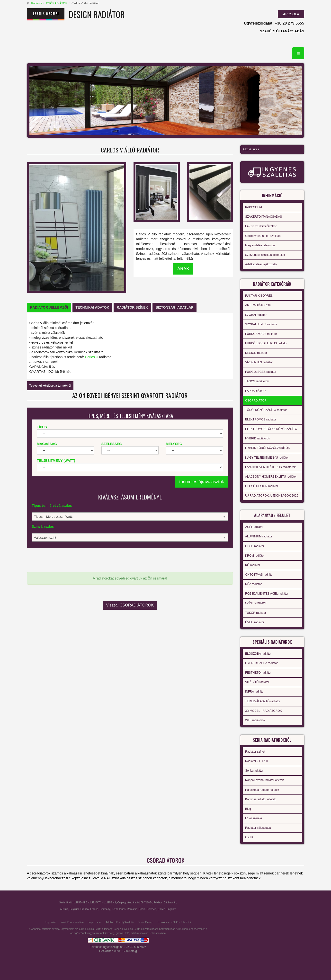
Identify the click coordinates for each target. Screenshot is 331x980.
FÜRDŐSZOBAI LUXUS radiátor (266, 343)
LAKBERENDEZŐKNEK (261, 226)
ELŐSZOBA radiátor (258, 654)
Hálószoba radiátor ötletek (262, 790)
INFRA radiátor (255, 692)
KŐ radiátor (253, 565)
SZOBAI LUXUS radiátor (261, 324)
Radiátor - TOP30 (257, 761)
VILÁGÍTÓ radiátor (257, 682)
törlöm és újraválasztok (202, 482)
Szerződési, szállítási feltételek (265, 255)
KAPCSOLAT (291, 14)
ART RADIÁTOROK (258, 305)
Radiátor (37, 3)
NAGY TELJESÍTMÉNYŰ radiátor (267, 458)
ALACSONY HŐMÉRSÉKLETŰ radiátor (271, 477)
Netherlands (119, 909)
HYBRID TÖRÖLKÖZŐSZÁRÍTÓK (268, 448)
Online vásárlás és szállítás (263, 236)
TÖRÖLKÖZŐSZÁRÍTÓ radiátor (266, 410)
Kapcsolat (51, 922)
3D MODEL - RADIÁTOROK (264, 711)
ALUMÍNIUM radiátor (259, 536)
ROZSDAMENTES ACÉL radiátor (267, 594)
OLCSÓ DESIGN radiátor (262, 486)
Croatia (84, 909)
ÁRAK (183, 269)
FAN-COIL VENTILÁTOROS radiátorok (270, 467)
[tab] (49, 307)
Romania (132, 909)
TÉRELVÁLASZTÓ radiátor (263, 701)
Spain (142, 909)
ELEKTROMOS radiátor (261, 419)
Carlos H (91, 357)
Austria (64, 909)
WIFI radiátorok (255, 720)
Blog (248, 809)
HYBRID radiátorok (258, 438)
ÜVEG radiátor (255, 622)
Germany (105, 909)
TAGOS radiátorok (257, 381)
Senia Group (145, 922)
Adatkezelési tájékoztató (261, 264)
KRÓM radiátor (255, 556)
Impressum (95, 922)
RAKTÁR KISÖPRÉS (259, 296)
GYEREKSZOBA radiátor (261, 663)
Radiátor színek (255, 752)
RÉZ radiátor (253, 584)
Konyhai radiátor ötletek (260, 799)
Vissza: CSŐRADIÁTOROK (130, 600)
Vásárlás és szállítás (72, 922)
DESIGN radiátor (256, 353)
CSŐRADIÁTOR (57, 3)
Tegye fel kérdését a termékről (50, 386)
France (94, 909)
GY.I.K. (250, 837)
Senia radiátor (254, 771)
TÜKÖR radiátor (256, 613)
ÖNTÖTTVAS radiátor (259, 575)
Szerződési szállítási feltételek (174, 922)
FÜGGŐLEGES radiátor (261, 372)
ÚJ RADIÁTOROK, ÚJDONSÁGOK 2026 (272, 496)
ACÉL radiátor (254, 527)
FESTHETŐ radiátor (258, 673)
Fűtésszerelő (254, 818)
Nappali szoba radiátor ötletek (264, 780)
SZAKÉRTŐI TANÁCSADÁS (282, 31)
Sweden (152, 909)
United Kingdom (167, 909)
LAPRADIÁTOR (255, 391)
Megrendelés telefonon (260, 245)
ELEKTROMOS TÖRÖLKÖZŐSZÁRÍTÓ (271, 429)
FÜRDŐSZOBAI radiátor (261, 334)
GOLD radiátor (255, 546)
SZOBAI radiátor (256, 315)
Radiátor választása (258, 828)
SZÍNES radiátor (256, 603)
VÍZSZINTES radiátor (259, 362)
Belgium (74, 909)
